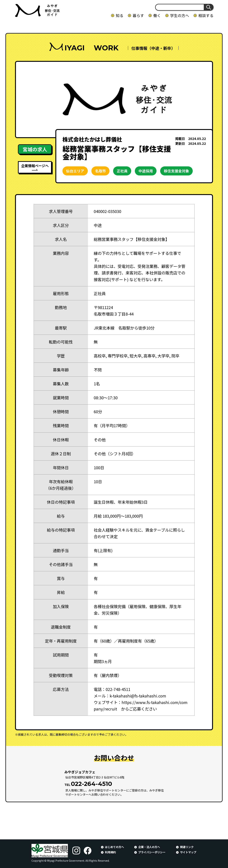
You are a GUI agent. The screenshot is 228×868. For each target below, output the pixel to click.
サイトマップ (188, 852)
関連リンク (187, 847)
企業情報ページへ (35, 166)
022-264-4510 (91, 784)
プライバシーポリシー (152, 852)
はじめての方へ (114, 847)
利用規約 (110, 852)
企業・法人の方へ (149, 847)
